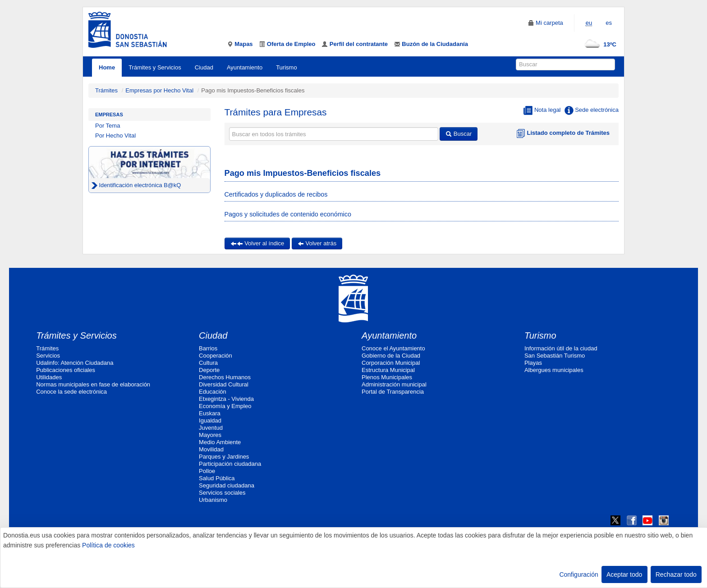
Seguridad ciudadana (227, 485)
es (609, 23)
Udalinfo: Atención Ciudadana (75, 363)
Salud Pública (217, 478)
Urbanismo (213, 500)
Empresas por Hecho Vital (160, 90)
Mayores (210, 435)
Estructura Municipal (388, 370)
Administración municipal (394, 384)
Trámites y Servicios (155, 67)
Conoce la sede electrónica (71, 392)
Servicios (48, 356)
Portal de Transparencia (393, 392)
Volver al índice (257, 243)
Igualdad (210, 420)
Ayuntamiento (245, 67)
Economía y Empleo (225, 406)
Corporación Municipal (391, 363)
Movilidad (211, 449)
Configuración (578, 574)
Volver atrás (317, 243)
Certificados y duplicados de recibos (276, 194)
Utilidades (49, 377)
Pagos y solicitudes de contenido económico (288, 214)
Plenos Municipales (387, 377)
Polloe (207, 471)
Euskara (210, 413)
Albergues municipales (554, 370)
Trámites (106, 90)
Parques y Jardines (224, 457)
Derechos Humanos (225, 377)
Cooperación (216, 356)
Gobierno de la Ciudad (391, 356)
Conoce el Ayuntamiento (393, 348)
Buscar (459, 134)
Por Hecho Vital (115, 136)
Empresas (109, 115)
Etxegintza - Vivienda (226, 399)
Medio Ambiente (220, 442)
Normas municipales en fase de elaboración (93, 384)
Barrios (208, 348)
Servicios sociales (222, 493)
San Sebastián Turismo (555, 356)
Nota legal (542, 110)
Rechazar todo (676, 574)
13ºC (599, 44)
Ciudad (204, 67)
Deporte (209, 370)
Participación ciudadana (230, 464)
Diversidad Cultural (224, 384)
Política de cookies (108, 545)
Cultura (208, 363)
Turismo (286, 67)
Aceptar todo (624, 574)
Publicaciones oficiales (66, 370)
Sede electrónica (592, 110)
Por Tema (108, 126)
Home (107, 67)
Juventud (211, 428)
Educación (213, 392)
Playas (533, 363)
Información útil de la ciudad (561, 348)
